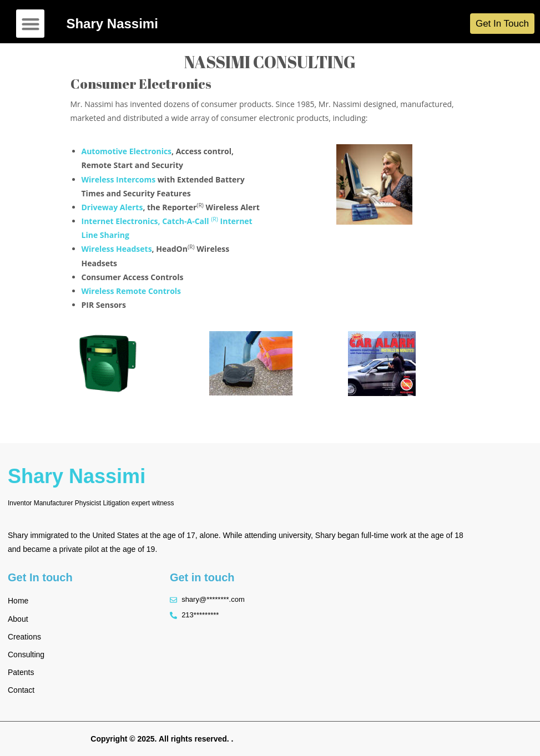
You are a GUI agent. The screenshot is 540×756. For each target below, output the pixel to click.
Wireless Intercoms (119, 179)
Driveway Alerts (112, 207)
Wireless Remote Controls (132, 291)
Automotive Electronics (127, 151)
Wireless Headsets (117, 249)
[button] (30, 24)
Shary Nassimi (112, 24)
